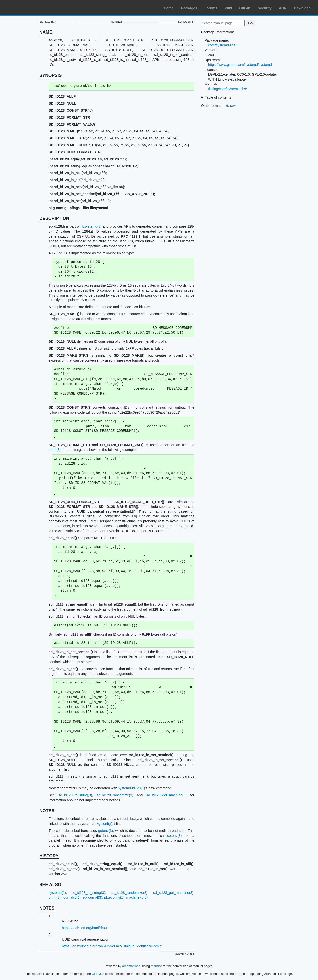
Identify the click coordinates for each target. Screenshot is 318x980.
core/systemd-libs (222, 45)
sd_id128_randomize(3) (115, 795)
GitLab (245, 8)
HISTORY (49, 856)
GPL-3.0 (98, 974)
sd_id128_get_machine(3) (166, 795)
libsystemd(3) (91, 226)
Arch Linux (27, 7)
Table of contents (218, 97)
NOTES (47, 811)
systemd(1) (57, 893)
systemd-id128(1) (131, 788)
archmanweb (131, 966)
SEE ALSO (50, 885)
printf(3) (55, 450)
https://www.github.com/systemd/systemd (240, 65)
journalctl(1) (72, 897)
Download (302, 8)
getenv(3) (105, 831)
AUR (283, 8)
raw (233, 106)
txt (226, 106)
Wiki (228, 8)
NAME (46, 32)
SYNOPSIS (51, 75)
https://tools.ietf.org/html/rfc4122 (87, 928)
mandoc (157, 966)
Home (169, 8)
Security (265, 8)
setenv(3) (174, 836)
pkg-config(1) (105, 824)
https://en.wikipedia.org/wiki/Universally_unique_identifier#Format (112, 946)
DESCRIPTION (54, 218)
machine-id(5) (137, 897)
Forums (211, 8)
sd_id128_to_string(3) (75, 795)
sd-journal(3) (93, 897)
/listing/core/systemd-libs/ (228, 89)
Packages (189, 8)
